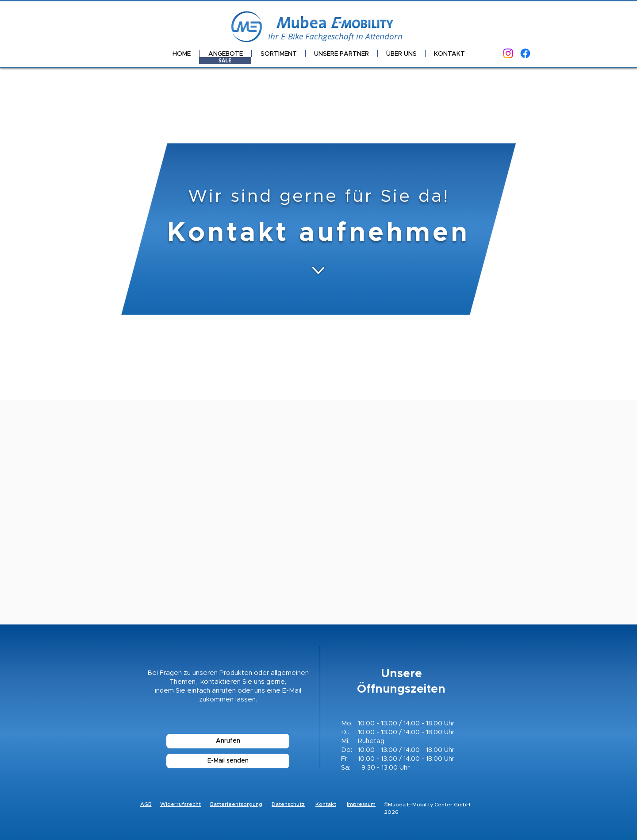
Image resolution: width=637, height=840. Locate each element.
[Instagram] (508, 53)
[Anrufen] (228, 741)
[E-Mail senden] (228, 761)
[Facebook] (525, 53)
